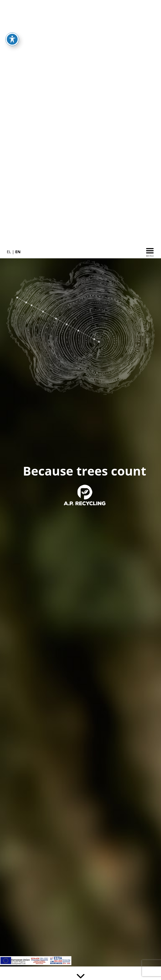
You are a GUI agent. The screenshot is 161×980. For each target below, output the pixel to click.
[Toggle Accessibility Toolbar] (12, 39)
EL (9, 252)
